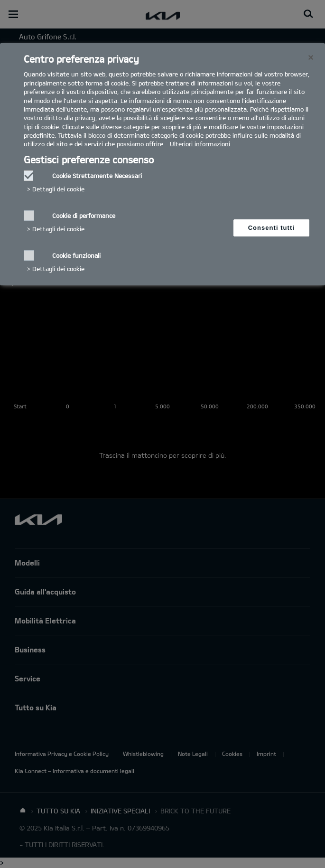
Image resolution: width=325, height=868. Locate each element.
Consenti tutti (271, 228)
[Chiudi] (311, 57)
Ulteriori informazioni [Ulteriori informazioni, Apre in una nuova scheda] (200, 144)
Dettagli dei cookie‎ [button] (58, 189)
